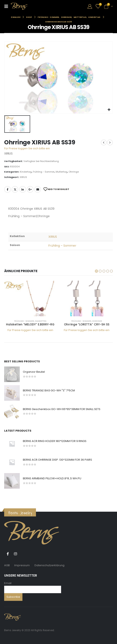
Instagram (15, 554)
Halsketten (41, 321)
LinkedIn (23, 189)
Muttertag (62, 172)
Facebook (7, 189)
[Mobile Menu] (7, 6)
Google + (30, 189)
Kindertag (26, 172)
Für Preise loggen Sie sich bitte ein (27, 148)
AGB (7, 565)
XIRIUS (23, 177)
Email (8, 583)
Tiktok (23, 554)
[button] (96, 271)
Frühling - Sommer (44, 172)
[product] (30, 299)
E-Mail (38, 189)
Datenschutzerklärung (49, 565)
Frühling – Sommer (62, 246)
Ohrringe (74, 172)
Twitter (15, 189)
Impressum (22, 565)
